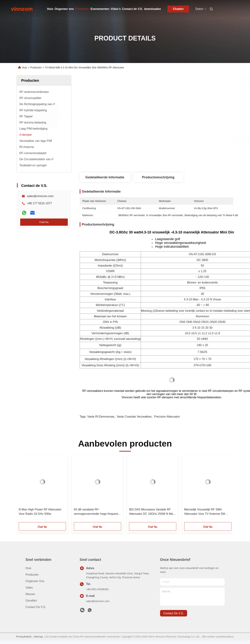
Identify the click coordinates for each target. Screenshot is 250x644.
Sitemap (38, 637)
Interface (110, 299)
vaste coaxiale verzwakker (134, 417)
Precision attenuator (167, 417)
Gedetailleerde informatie (105, 177)
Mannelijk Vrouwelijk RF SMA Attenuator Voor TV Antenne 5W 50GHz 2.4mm (205, 512)
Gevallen (31, 601)
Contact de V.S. (132, 9)
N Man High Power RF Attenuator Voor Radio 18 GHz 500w (40, 512)
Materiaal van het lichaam (110, 316)
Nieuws (30, 594)
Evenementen (100, 9)
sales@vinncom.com (40, 196)
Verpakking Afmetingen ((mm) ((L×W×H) (110, 359)
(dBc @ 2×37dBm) (113, 277)
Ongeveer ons (64, 9)
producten (32, 575)
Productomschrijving (158, 177)
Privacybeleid (23, 637)
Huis (50, 9)
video (29, 588)
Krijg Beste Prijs (179, 141)
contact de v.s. (173, 613)
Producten (82, 9)
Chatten (178, 9)
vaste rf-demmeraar (101, 417)
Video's (116, 9)
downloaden (152, 9)
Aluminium (203, 316)
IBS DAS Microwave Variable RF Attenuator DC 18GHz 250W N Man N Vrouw (152, 512)
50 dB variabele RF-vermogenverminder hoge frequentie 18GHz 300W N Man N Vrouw (97, 512)
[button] (29, 490)
